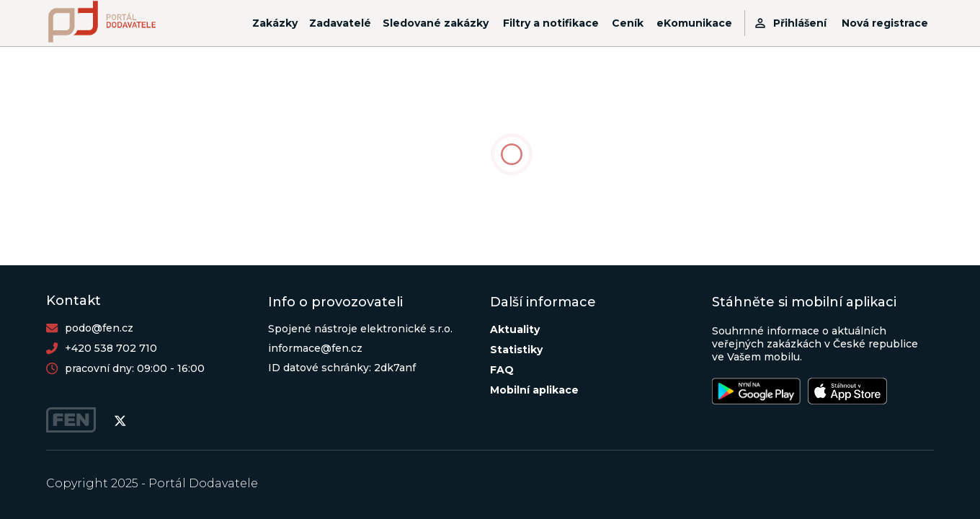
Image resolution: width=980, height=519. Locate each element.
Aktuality (515, 329)
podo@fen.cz (99, 328)
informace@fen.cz (315, 348)
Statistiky (516, 350)
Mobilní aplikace (534, 390)
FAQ (502, 370)
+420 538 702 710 (111, 348)
